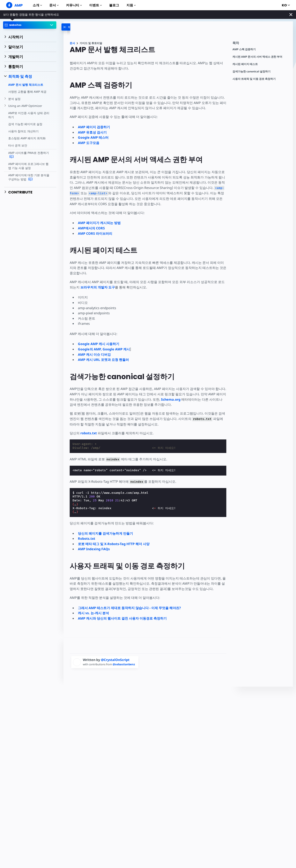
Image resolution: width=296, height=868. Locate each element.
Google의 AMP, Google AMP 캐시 (104, 349)
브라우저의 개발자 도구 (98, 287)
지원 (131, 5)
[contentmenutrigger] (261, 44)
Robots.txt (87, 539)
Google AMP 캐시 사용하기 (99, 344)
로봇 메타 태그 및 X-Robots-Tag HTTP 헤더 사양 (114, 544)
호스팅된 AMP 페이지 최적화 (27, 138)
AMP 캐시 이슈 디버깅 (94, 355)
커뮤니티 (74, 5)
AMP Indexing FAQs (94, 549)
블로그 (114, 5)
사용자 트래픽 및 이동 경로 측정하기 (254, 79)
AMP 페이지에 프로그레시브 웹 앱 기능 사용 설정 (28, 166)
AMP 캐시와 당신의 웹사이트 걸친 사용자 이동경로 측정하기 (122, 618)
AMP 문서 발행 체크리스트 (26, 85)
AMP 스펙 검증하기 (244, 49)
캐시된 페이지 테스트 (245, 64)
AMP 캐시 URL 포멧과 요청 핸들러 (103, 360)
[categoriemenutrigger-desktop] (73, 27)
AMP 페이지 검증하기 (94, 127)
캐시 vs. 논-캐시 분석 (93, 613)
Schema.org (171, 399)
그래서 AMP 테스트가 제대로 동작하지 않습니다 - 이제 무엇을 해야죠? (129, 608)
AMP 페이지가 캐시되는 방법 (99, 223)
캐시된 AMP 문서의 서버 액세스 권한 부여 (257, 57)
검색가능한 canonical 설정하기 (251, 71)
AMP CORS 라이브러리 (95, 233)
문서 (54, 5)
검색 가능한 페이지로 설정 (25, 124)
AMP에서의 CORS (91, 228)
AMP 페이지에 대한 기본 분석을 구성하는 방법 (29, 177)
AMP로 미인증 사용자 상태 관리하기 (29, 115)
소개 (37, 5)
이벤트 (95, 5)
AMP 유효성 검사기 (92, 132)
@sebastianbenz (125, 664)
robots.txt (89, 433)
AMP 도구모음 (89, 143)
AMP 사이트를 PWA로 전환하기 (28, 155)
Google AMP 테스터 (93, 137)
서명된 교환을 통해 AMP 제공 (27, 92)
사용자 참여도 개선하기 (23, 131)
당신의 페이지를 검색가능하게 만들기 (105, 533)
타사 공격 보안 (18, 145)
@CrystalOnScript (115, 660)
